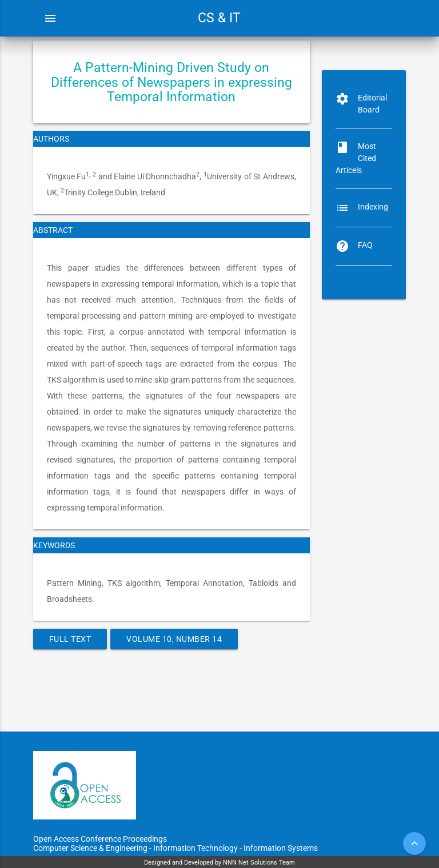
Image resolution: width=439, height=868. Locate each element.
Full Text (70, 639)
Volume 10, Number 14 (174, 639)
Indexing (373, 207)
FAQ (365, 245)
